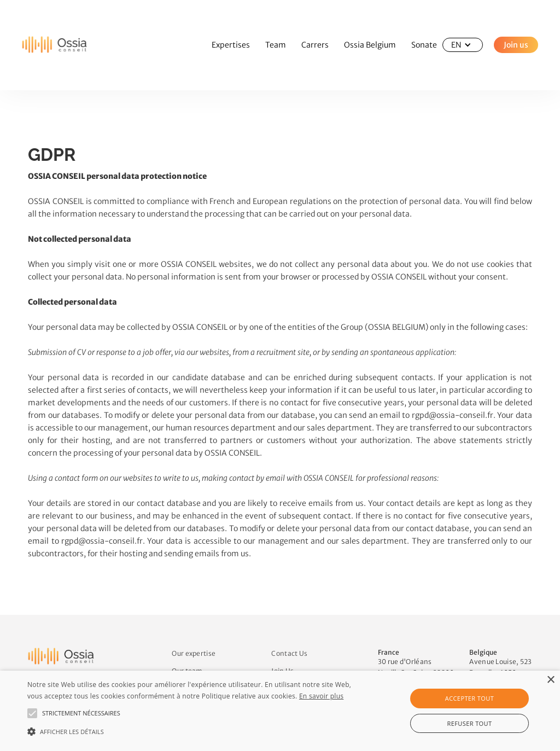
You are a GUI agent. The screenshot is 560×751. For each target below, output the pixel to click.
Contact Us (289, 653)
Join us (516, 45)
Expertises (231, 45)
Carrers (315, 45)
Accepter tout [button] (469, 698)
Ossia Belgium (370, 45)
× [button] (550, 680)
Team (276, 45)
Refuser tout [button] (470, 723)
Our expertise (194, 653)
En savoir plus (321, 696)
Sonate (424, 45)
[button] (463, 45)
